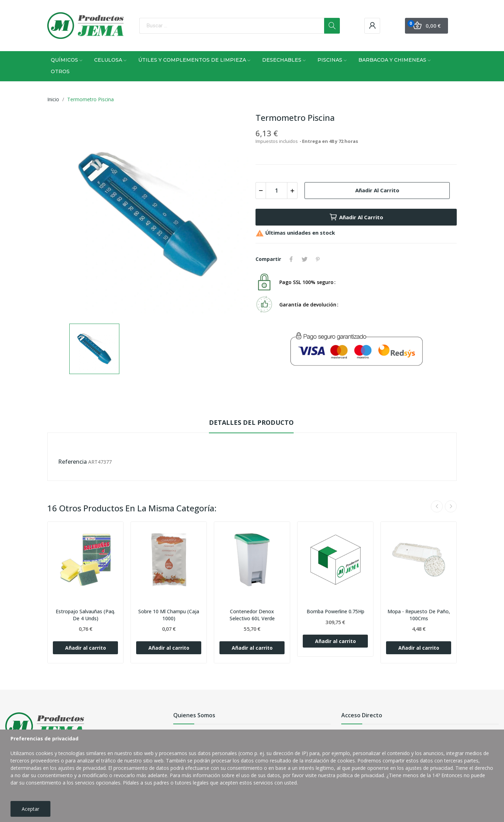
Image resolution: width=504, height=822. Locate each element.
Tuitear (304, 259)
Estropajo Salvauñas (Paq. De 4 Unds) (85, 615)
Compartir (291, 259)
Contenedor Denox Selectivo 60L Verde (252, 615)
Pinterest (318, 259)
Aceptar (30, 809)
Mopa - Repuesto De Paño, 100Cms (419, 615)
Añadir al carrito (377, 190)
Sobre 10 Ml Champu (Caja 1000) (169, 615)
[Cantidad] (276, 191)
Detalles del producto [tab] (251, 422)
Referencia (72, 462)
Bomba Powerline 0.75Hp (335, 611)
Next (451, 506)
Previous (437, 506)
